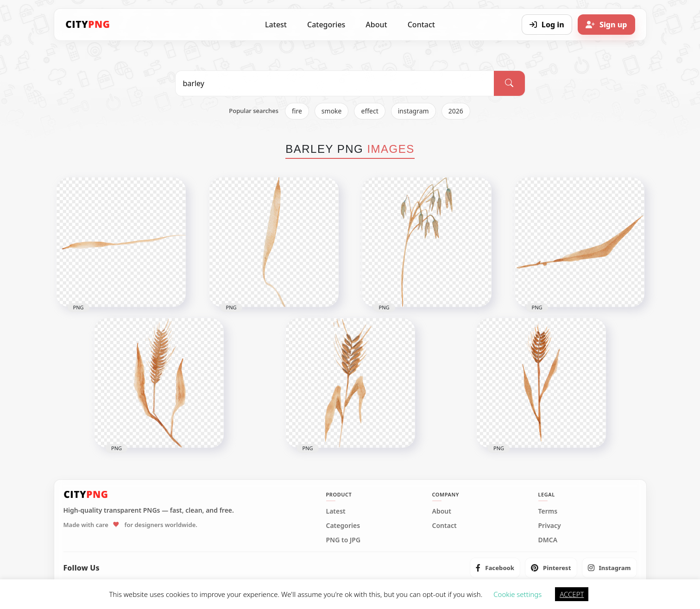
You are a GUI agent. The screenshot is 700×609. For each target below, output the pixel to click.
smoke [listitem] (332, 111)
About (376, 25)
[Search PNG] (335, 83)
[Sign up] (606, 25)
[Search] (509, 83)
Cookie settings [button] (517, 594)
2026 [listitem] (456, 111)
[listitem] (495, 568)
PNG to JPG (344, 540)
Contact (421, 25)
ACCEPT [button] (572, 594)
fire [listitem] (297, 111)
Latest (276, 25)
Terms (548, 511)
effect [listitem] (369, 111)
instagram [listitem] (413, 111)
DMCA (548, 540)
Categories (326, 25)
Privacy (550, 526)
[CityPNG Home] (88, 25)
